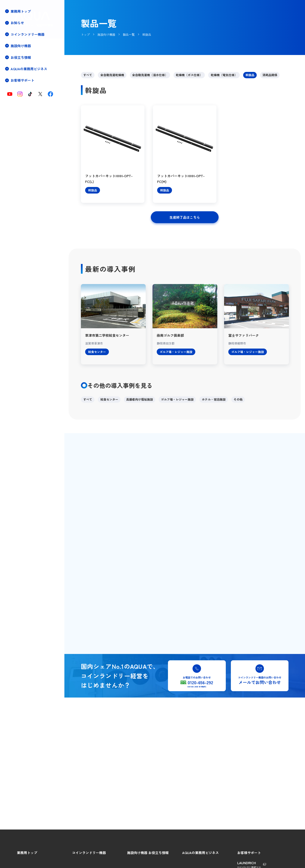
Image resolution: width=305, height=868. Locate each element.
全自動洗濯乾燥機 (112, 75)
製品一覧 (16, 69)
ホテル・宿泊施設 (214, 399)
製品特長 (16, 62)
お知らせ (17, 23)
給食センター (109, 399)
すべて (88, 75)
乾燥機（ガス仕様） (189, 75)
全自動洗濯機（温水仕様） (150, 75)
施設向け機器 (137, 853)
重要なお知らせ (20, 102)
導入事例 (16, 76)
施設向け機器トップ (23, 55)
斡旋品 (250, 75)
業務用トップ (21, 11)
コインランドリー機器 (89, 853)
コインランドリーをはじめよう (93, 862)
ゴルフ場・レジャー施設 (177, 399)
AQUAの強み (191, 862)
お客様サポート (249, 853)
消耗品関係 (270, 75)
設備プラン (17, 83)
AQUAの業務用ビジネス (200, 853)
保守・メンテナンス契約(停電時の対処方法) (26, 93)
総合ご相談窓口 (248, 862)
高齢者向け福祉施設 (140, 399)
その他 (238, 399)
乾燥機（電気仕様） (224, 75)
